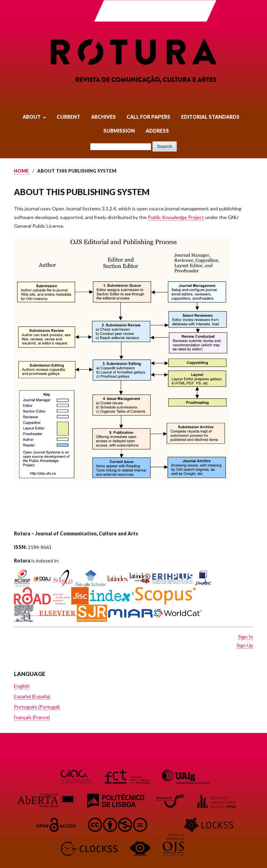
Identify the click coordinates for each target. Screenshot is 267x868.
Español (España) (32, 696)
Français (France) (32, 717)
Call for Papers (148, 117)
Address (157, 131)
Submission (119, 131)
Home (21, 171)
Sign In (246, 637)
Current (68, 117)
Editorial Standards (210, 117)
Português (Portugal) (37, 707)
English (22, 686)
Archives (103, 117)
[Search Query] (121, 147)
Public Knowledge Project (176, 217)
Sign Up (245, 645)
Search (165, 146)
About (32, 117)
